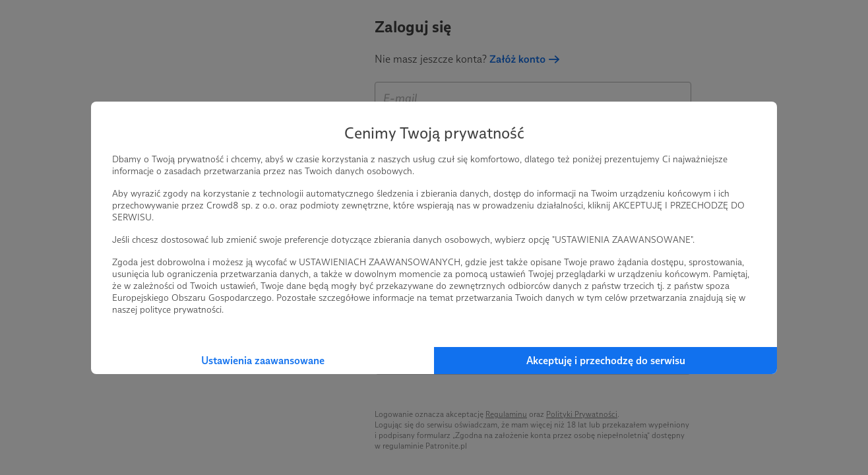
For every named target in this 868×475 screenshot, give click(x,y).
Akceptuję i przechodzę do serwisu (606, 361)
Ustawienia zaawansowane (263, 361)
